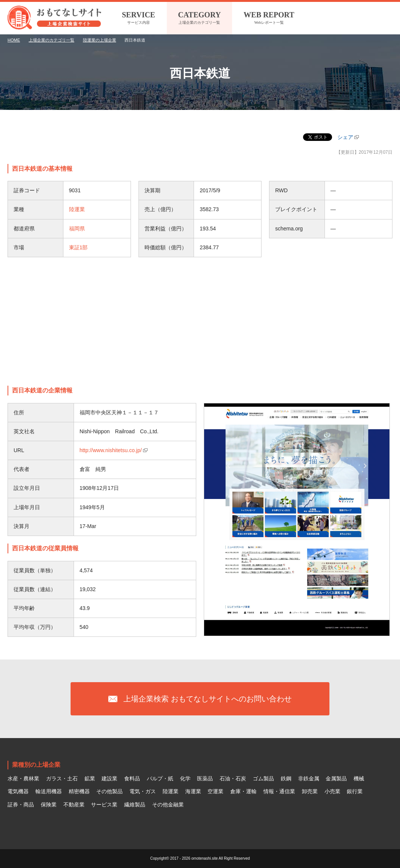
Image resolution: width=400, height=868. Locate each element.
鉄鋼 (286, 778)
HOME (14, 40)
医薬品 (205, 778)
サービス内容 (138, 17)
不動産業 (74, 805)
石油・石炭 (233, 778)
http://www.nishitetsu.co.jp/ (111, 450)
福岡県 (77, 229)
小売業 (332, 791)
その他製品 (109, 791)
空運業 (215, 791)
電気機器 (18, 791)
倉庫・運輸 (243, 791)
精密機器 (79, 791)
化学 (185, 778)
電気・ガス (143, 791)
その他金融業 (168, 805)
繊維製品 (135, 805)
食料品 (132, 778)
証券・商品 (21, 805)
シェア (345, 137)
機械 (359, 778)
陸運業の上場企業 (100, 40)
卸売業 (310, 791)
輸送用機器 (49, 791)
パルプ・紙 (160, 778)
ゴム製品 (263, 778)
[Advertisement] (200, 321)
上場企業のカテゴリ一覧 (199, 17)
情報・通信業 (279, 791)
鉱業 (90, 778)
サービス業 (104, 805)
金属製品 (336, 778)
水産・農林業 (23, 778)
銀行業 (355, 791)
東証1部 (78, 247)
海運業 (193, 791)
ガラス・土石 (62, 778)
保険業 (49, 805)
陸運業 (77, 209)
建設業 (109, 778)
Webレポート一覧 (269, 17)
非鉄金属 (309, 778)
